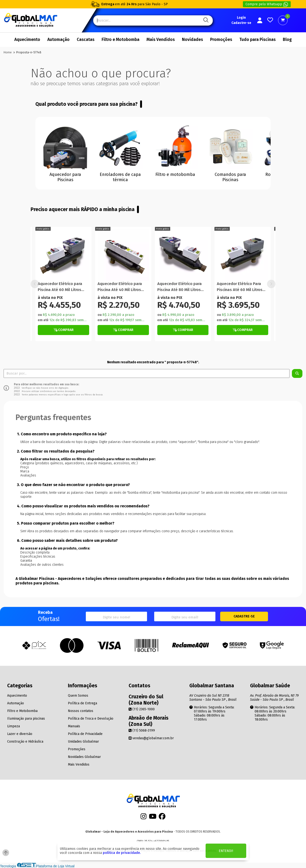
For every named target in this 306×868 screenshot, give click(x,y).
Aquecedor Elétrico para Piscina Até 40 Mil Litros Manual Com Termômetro (180, 287)
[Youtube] (153, 818)
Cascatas (86, 40)
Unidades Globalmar (83, 742)
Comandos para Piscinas (230, 177)
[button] (271, 284)
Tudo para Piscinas (257, 40)
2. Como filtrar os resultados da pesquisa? (56, 451)
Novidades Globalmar (84, 757)
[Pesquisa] (205, 20)
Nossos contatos (81, 711)
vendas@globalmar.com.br (151, 738)
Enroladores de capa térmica (120, 177)
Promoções (221, 40)
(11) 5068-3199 (142, 731)
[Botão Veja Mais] (123, 330)
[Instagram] (144, 818)
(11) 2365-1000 (142, 709)
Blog (287, 40)
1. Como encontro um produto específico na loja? (62, 434)
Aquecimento (27, 40)
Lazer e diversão (20, 734)
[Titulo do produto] (63, 255)
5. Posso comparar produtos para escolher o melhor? (66, 523)
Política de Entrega (82, 703)
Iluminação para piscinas (26, 719)
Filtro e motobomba (175, 174)
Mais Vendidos (161, 40)
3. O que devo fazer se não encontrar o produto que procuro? (73, 485)
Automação (58, 40)
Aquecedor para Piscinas (65, 177)
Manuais (74, 726)
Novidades (192, 40)
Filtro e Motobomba (120, 40)
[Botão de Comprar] (63, 330)
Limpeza (14, 726)
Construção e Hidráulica (25, 742)
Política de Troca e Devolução (91, 719)
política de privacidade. (122, 853)
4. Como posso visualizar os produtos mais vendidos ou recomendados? (83, 506)
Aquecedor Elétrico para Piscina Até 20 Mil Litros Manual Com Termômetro (61, 287)
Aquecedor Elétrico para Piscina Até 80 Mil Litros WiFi (239, 287)
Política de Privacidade (85, 734)
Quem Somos (78, 696)
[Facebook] (162, 818)
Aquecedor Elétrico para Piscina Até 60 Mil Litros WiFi (120, 287)
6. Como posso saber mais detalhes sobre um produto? (67, 540)
